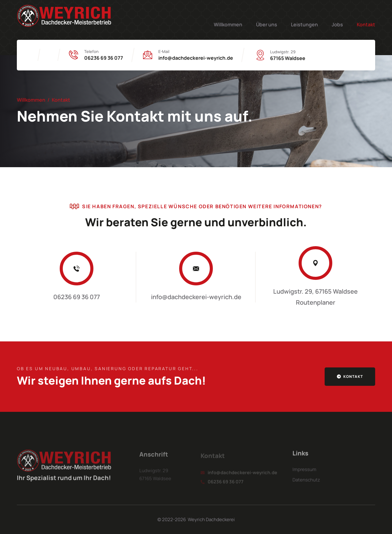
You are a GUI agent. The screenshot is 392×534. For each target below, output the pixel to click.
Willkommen (228, 24)
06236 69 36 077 (104, 58)
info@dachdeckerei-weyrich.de (196, 58)
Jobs (337, 24)
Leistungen (304, 24)
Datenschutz (306, 484)
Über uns (267, 24)
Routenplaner (316, 302)
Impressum (304, 473)
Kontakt (366, 24)
